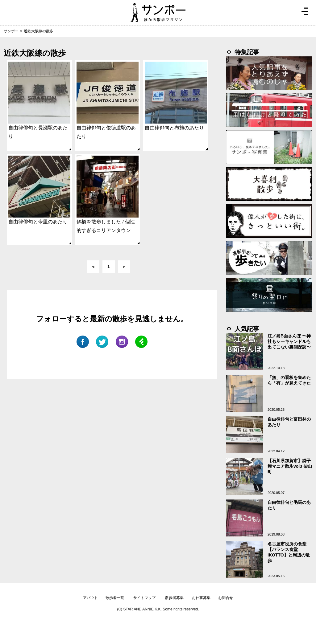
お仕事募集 (201, 598)
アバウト (90, 598)
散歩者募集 (174, 598)
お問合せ (226, 598)
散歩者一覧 (115, 598)
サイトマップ (144, 598)
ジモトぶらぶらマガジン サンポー (158, 13)
